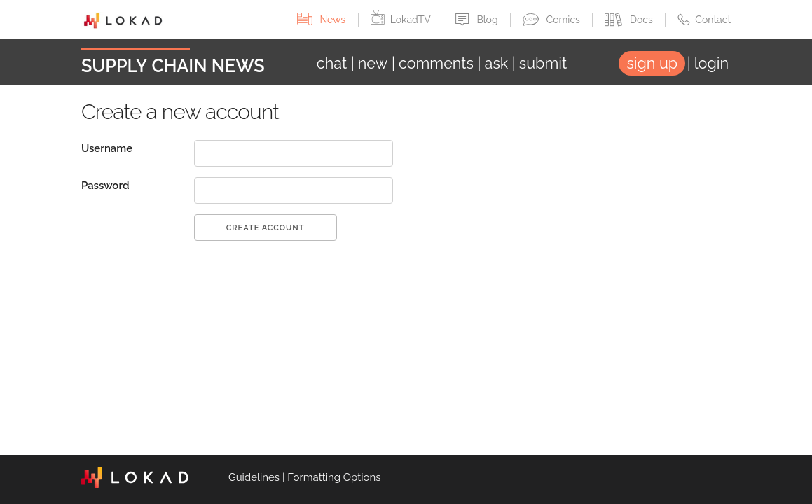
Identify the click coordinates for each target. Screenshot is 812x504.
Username (107, 148)
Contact (704, 20)
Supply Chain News (173, 66)
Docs (630, 20)
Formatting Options (334, 477)
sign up (652, 63)
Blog (478, 20)
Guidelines (254, 477)
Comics (552, 20)
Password (105, 185)
